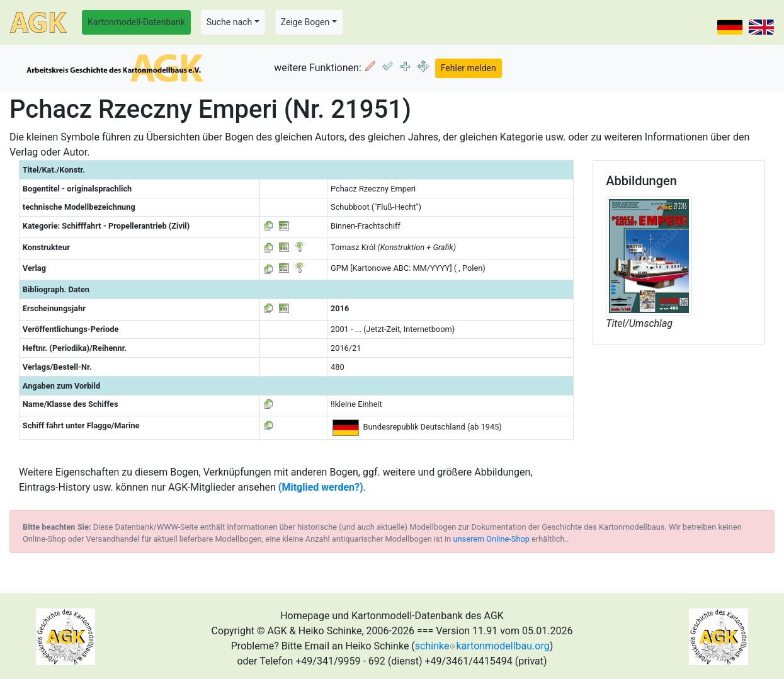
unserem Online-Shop (491, 539)
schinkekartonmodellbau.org (482, 646)
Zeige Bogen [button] (305, 22)
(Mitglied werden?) (321, 487)
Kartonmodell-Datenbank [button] (136, 22)
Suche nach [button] (229, 22)
